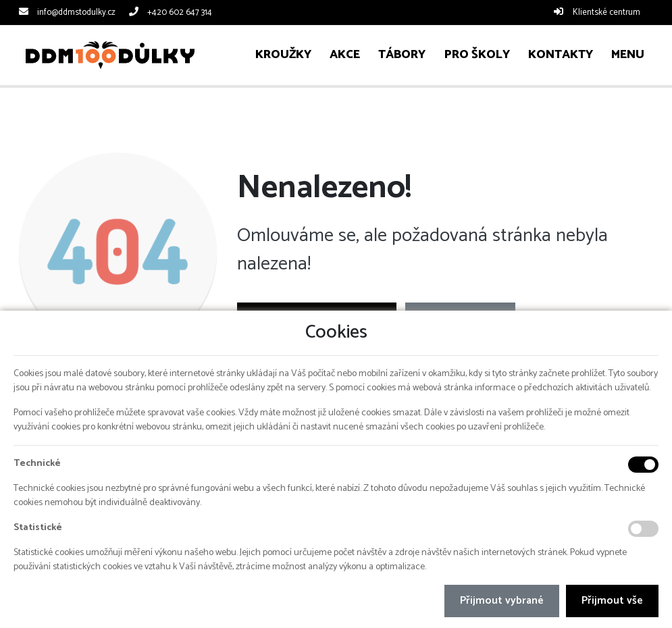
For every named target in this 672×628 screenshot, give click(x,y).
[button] (627, 55)
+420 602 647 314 (180, 12)
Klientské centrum (606, 12)
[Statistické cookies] (643, 529)
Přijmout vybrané (502, 601)
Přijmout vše (612, 601)
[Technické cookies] (643, 465)
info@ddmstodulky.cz (76, 12)
